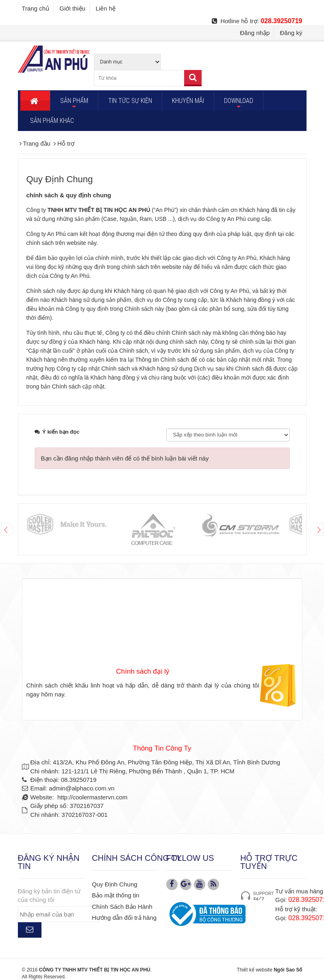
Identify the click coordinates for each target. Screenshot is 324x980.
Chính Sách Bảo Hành (122, 907)
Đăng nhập (255, 33)
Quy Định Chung (115, 884)
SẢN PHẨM (74, 104)
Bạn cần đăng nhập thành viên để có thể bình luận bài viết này (125, 458)
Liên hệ (105, 8)
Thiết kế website (254, 970)
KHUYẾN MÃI (188, 101)
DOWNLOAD (239, 104)
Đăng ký (291, 33)
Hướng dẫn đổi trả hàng (124, 918)
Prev (7, 529)
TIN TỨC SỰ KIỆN (130, 101)
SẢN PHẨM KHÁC (52, 121)
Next (317, 529)
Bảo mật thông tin (116, 895)
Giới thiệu (72, 8)
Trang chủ (36, 8)
